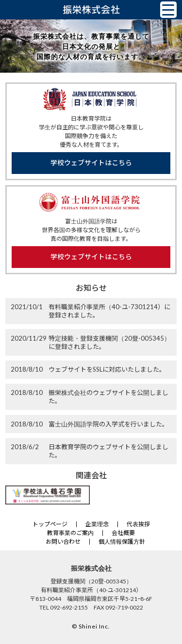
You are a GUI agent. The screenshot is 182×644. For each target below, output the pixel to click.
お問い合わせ (63, 542)
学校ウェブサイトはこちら (91, 163)
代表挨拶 (138, 524)
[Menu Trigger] (168, 10)
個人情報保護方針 (122, 542)
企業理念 (97, 524)
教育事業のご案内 (70, 533)
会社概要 (123, 533)
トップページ (50, 524)
